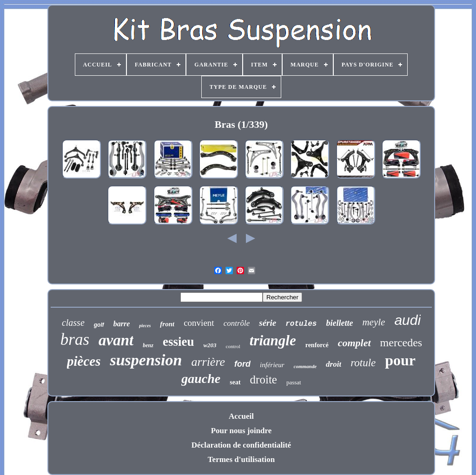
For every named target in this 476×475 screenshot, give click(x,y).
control (233, 346)
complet (354, 343)
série (268, 323)
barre (122, 324)
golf (99, 325)
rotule (363, 363)
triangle (273, 340)
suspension (146, 360)
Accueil (241, 416)
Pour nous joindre (241, 431)
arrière (208, 362)
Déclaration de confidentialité (241, 445)
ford (242, 364)
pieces (145, 326)
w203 (210, 345)
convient (199, 323)
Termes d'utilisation (241, 459)
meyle (374, 322)
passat (294, 382)
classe (73, 323)
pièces (84, 361)
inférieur (272, 365)
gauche (201, 379)
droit (334, 364)
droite (264, 379)
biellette (339, 323)
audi (407, 320)
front (167, 324)
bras (75, 340)
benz (148, 345)
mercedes (401, 343)
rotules (301, 324)
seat (235, 382)
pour (400, 360)
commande (305, 366)
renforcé (317, 345)
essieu (178, 342)
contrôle (237, 323)
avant (116, 340)
